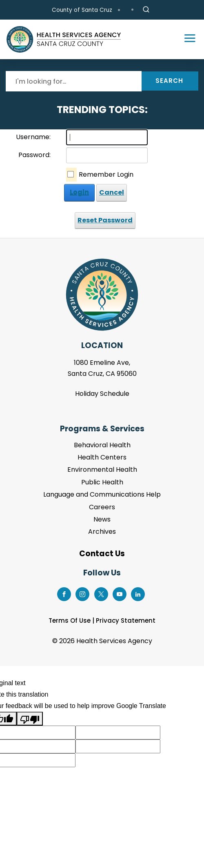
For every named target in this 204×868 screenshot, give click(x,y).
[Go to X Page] (101, 593)
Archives (102, 532)
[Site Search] (146, 10)
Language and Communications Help (102, 494)
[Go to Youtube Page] (120, 593)
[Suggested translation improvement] (118, 733)
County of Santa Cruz (82, 10)
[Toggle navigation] (186, 40)
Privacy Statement (126, 620)
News (102, 519)
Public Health (102, 482)
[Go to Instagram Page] (82, 593)
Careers (102, 507)
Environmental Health (102, 470)
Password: (34, 155)
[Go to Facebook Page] (64, 593)
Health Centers (102, 457)
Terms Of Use (70, 620)
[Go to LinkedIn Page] (138, 593)
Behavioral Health (102, 445)
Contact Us (102, 554)
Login (79, 192)
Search (169, 81)
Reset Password (105, 220)
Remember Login (106, 174)
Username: (33, 137)
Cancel (112, 192)
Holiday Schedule (102, 394)
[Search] (74, 81)
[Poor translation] (30, 719)
